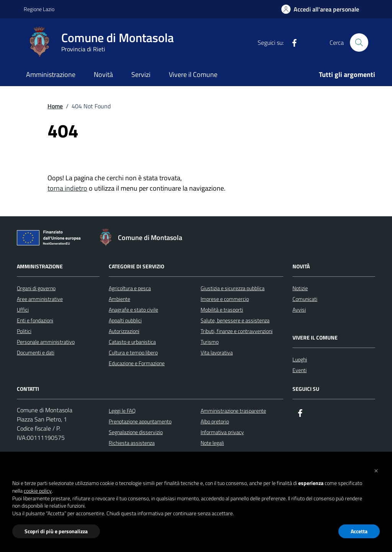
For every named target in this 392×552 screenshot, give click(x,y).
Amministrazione (51, 74)
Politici (24, 331)
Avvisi (299, 309)
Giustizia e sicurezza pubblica (233, 288)
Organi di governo (36, 288)
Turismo (210, 342)
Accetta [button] (359, 531)
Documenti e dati (36, 352)
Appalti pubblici (125, 320)
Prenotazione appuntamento (140, 421)
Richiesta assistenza (132, 443)
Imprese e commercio (225, 299)
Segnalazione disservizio (136, 432)
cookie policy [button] (38, 491)
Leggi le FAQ (122, 411)
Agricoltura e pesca (130, 288)
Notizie (300, 288)
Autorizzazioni (124, 331)
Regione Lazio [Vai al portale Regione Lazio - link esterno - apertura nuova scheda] (39, 9)
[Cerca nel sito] (359, 42)
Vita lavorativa (217, 352)
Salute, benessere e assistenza (235, 320)
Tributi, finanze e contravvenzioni (237, 331)
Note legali (212, 443)
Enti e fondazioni (35, 320)
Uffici (23, 309)
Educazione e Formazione (137, 363)
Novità (103, 74)
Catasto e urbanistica (132, 342)
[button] (376, 470)
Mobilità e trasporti (222, 309)
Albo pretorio (215, 421)
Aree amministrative (40, 299)
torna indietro (67, 188)
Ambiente (119, 299)
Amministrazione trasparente (233, 411)
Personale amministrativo (46, 342)
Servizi (141, 74)
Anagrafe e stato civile (133, 309)
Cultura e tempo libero (133, 352)
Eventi (300, 370)
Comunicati (305, 299)
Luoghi (300, 359)
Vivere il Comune (193, 74)
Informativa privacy (222, 432)
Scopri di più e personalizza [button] (56, 531)
